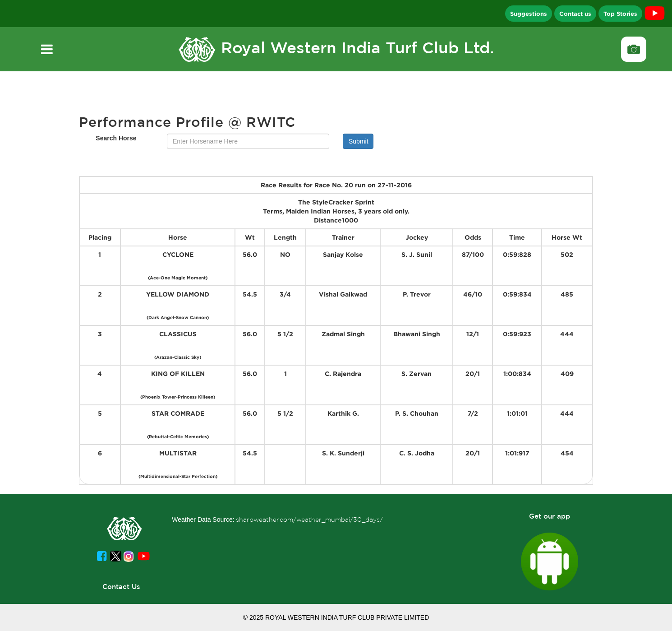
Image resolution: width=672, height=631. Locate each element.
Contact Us (121, 587)
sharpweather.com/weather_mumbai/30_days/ (309, 520)
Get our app (550, 516)
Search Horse (116, 138)
